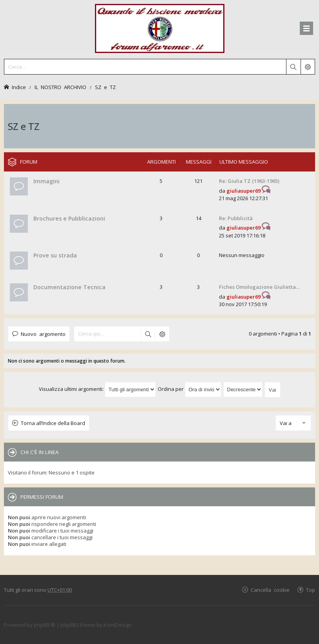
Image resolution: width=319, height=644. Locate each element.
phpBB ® (45, 625)
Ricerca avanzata (162, 334)
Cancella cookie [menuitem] (270, 590)
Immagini (46, 181)
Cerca (148, 334)
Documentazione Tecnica (69, 287)
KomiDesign (118, 625)
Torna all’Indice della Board (53, 423)
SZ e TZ (105, 87)
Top (311, 590)
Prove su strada (55, 255)
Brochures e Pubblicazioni (69, 218)
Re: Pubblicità (236, 218)
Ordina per (190, 389)
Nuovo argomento (43, 334)
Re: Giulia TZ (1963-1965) (249, 181)
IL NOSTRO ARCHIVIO (60, 87)
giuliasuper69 (243, 191)
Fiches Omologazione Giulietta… (259, 287)
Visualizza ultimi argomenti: (97, 389)
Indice (19, 87)
